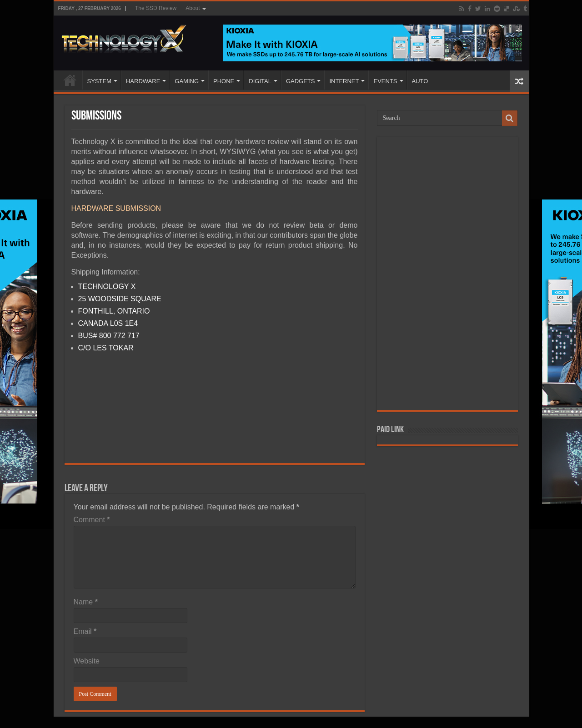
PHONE (224, 81)
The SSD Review (156, 8)
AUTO (420, 81)
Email (85, 631)
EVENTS (385, 81)
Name (86, 602)
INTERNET (344, 81)
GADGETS (301, 81)
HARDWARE (143, 81)
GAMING (187, 81)
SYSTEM (99, 81)
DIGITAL (260, 81)
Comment (92, 520)
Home (70, 80)
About (193, 8)
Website (87, 661)
